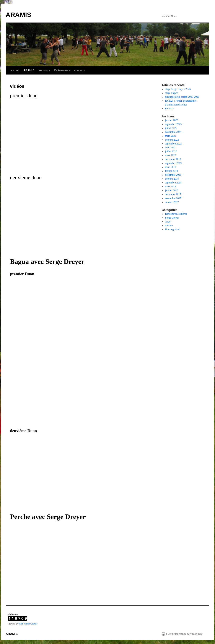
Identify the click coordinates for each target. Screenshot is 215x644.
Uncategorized (173, 229)
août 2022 (170, 148)
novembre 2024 (173, 132)
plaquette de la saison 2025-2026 (182, 97)
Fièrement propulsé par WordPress (184, 634)
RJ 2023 (169, 109)
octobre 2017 (172, 202)
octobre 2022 (172, 140)
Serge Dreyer (172, 218)
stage (168, 222)
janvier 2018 (172, 190)
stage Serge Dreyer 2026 (178, 89)
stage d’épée (172, 93)
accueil (15, 70)
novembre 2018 (173, 175)
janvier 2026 (172, 120)
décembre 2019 (173, 159)
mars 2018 (171, 187)
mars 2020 (171, 155)
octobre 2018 (172, 179)
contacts (80, 70)
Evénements (62, 70)
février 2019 (172, 171)
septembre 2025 (173, 124)
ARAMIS (18, 15)
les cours (44, 70)
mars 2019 (171, 167)
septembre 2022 (173, 144)
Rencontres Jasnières (176, 214)
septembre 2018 (173, 183)
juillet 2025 (171, 128)
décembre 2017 (173, 194)
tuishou (169, 225)
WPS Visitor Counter (28, 624)
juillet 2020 (171, 151)
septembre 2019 (173, 163)
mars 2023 (171, 136)
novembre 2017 (173, 198)
